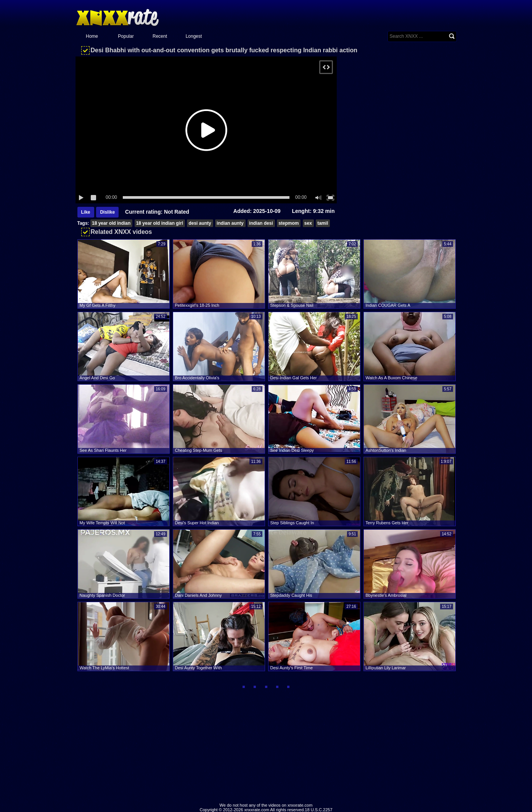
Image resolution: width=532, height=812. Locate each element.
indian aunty (230, 223)
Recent (160, 36)
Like (86, 212)
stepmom (289, 223)
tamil (323, 223)
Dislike (107, 212)
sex (308, 223)
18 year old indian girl (160, 223)
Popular (126, 36)
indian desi (261, 223)
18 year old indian (111, 223)
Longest (194, 36)
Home (92, 36)
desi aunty (200, 223)
